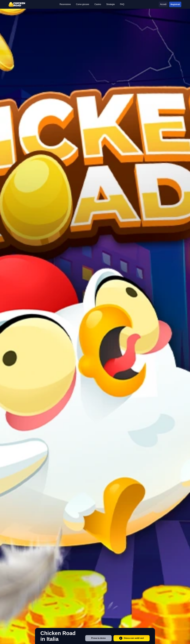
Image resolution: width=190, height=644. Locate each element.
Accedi (163, 4)
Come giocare (83, 4)
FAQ (122, 4)
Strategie (111, 4)
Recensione (65, 4)
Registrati (175, 4)
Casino (98, 4)
